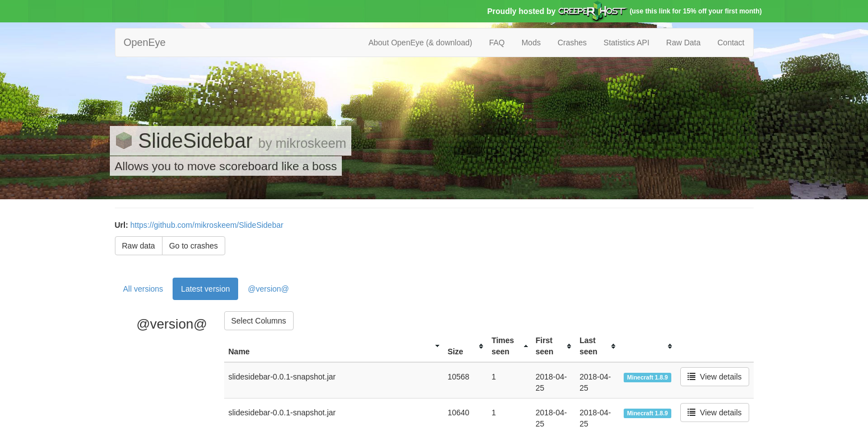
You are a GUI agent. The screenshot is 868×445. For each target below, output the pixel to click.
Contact (731, 43)
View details (714, 377)
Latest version (205, 289)
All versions (143, 289)
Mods (531, 43)
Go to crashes (194, 246)
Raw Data (683, 43)
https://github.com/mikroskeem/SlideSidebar (207, 225)
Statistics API (626, 43)
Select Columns (259, 321)
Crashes (572, 43)
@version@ (268, 289)
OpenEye (145, 43)
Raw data (139, 246)
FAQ (497, 43)
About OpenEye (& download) (420, 43)
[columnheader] (334, 346)
